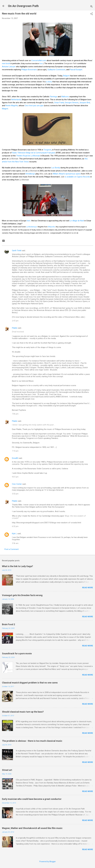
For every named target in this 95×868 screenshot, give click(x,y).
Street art (7, 770)
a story (49, 82)
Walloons (65, 97)
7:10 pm (15, 451)
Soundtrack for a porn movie (17, 653)
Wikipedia (51, 227)
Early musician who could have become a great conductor (32, 799)
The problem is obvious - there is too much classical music (32, 741)
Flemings (54, 97)
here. (29, 221)
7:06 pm (15, 414)
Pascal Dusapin (76, 70)
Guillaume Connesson (56, 70)
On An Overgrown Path (23, 6)
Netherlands (16, 100)
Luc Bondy (56, 168)
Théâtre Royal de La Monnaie (28, 156)
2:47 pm (15, 321)
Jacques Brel (85, 103)
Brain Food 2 (8, 624)
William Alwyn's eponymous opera (67, 174)
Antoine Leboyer (9, 67)
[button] (92, 14)
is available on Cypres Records (77, 177)
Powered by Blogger (48, 862)
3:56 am (15, 543)
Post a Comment (12, 549)
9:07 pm (15, 477)
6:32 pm (15, 526)
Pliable (15, 328)
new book (6, 63)
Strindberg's (30, 174)
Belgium (66, 76)
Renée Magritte (12, 106)
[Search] (92, 7)
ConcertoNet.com (39, 60)
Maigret (5, 109)
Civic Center (17, 484)
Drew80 (15, 458)
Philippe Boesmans (29, 70)
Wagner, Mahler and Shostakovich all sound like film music (32, 828)
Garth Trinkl (17, 251)
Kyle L (14, 534)
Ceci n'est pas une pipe (34, 106)
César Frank (59, 103)
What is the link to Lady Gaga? (17, 566)
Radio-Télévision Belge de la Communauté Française (34, 153)
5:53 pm (15, 494)
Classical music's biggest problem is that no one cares (30, 683)
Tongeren (47, 150)
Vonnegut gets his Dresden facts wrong (22, 595)
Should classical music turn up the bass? (23, 712)
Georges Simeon (72, 103)
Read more (88, 588)
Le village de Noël (77, 221)
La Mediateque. (32, 227)
